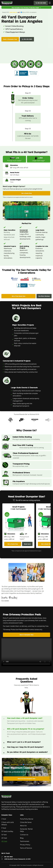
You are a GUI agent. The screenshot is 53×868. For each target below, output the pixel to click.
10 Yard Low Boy (7, 831)
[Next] (49, 526)
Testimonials (25, 841)
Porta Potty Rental (27, 819)
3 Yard (4, 819)
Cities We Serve (26, 822)
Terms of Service (26, 848)
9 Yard (4, 828)
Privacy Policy (25, 845)
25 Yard (4, 838)
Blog (22, 838)
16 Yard (4, 835)
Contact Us (24, 835)
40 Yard (4, 841)
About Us (23, 826)
